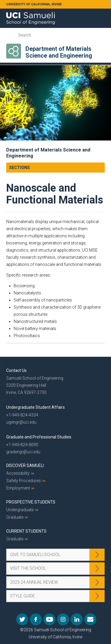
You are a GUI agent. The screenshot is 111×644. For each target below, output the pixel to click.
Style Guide (22, 596)
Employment (18, 488)
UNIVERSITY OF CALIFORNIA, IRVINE (34, 4)
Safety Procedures (24, 481)
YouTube (49, 619)
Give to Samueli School (35, 555)
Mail (90, 619)
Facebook (36, 619)
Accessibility (18, 473)
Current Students (26, 531)
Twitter (22, 619)
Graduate (15, 517)
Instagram (63, 619)
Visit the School (28, 568)
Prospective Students (31, 502)
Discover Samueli (25, 465)
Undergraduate (20, 510)
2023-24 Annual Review (34, 582)
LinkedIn (77, 619)
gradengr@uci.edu (23, 452)
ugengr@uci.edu (21, 422)
